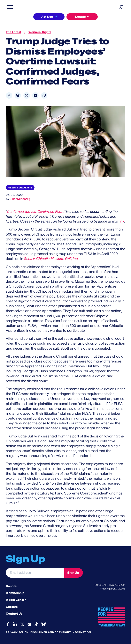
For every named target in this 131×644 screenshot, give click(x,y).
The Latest (14, 32)
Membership (15, 593)
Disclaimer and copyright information (61, 632)
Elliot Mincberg (20, 199)
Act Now (47, 17)
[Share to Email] (35, 95)
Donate (80, 17)
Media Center (16, 600)
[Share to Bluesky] (18, 95)
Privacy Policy (17, 632)
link (122, 221)
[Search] (121, 7)
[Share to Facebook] (9, 95)
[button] (44, 95)
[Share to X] (27, 95)
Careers (12, 607)
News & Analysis (20, 188)
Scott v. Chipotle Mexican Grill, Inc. (51, 259)
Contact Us (14, 614)
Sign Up (73, 573)
